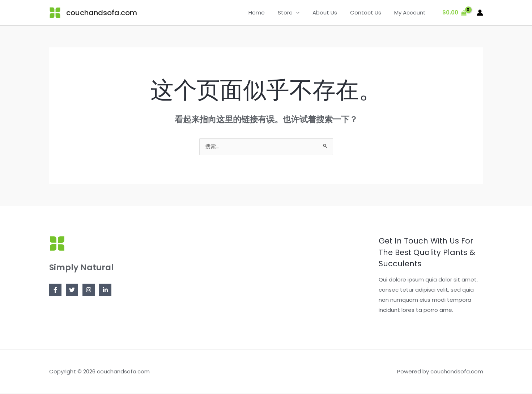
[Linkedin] (105, 291)
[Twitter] (72, 291)
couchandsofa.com (102, 13)
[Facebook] (55, 291)
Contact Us (369, 12)
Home (266, 12)
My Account (411, 12)
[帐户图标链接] (480, 13)
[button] (304, 13)
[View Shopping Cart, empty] (454, 13)
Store (296, 13)
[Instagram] (89, 291)
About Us (330, 12)
